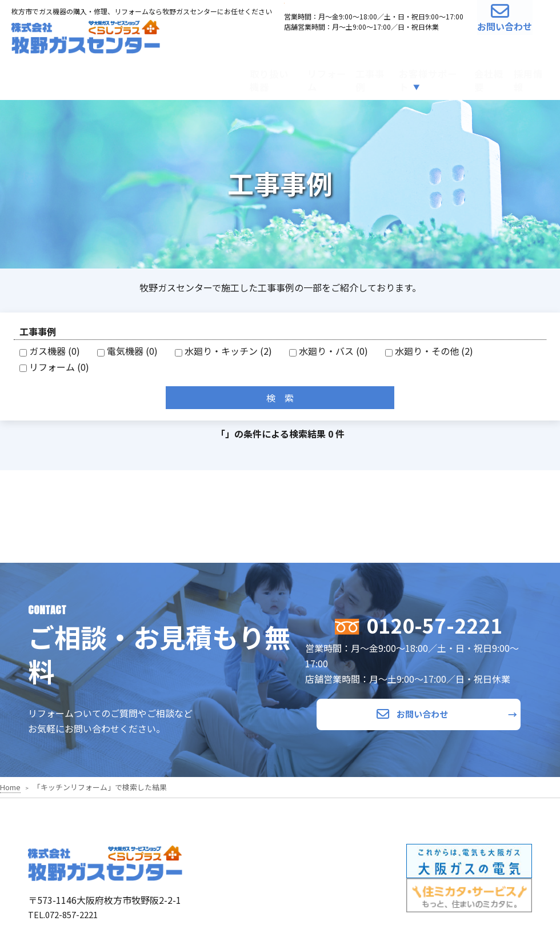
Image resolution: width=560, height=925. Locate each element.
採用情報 (518, 78)
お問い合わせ (489, 29)
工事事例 (292, 78)
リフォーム (226, 78)
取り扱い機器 (150, 78)
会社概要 (457, 78)
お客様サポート (369, 78)
